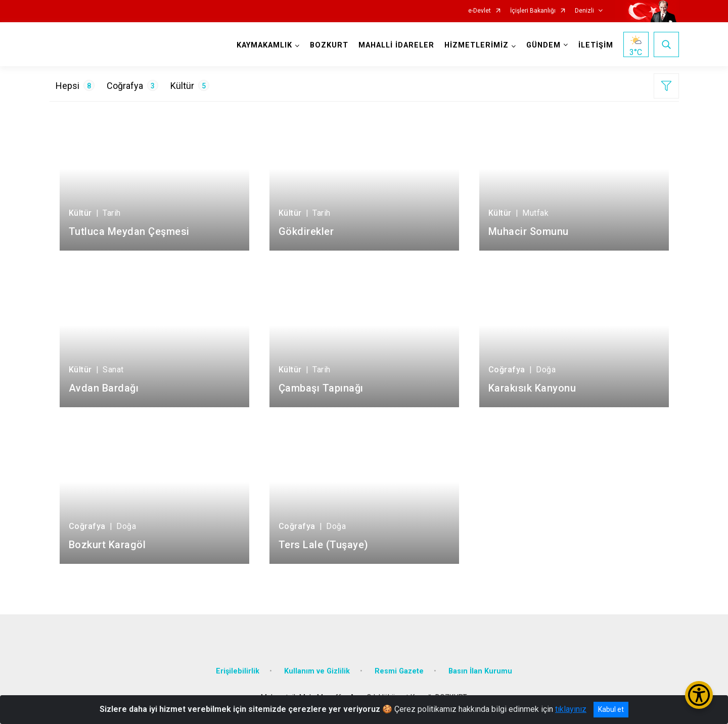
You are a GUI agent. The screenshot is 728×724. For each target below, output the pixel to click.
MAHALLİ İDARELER (396, 45)
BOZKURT (329, 45)
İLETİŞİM (596, 45)
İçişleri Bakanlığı (533, 11)
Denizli (584, 11)
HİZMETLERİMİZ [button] (476, 45)
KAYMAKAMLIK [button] (264, 45)
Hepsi (75, 85)
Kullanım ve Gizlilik (317, 671)
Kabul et (611, 709)
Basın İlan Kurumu (480, 671)
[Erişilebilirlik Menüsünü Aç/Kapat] (699, 695)
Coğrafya (132, 85)
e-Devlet (480, 11)
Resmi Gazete (399, 671)
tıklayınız (571, 709)
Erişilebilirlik (238, 671)
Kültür (190, 85)
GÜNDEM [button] (543, 45)
